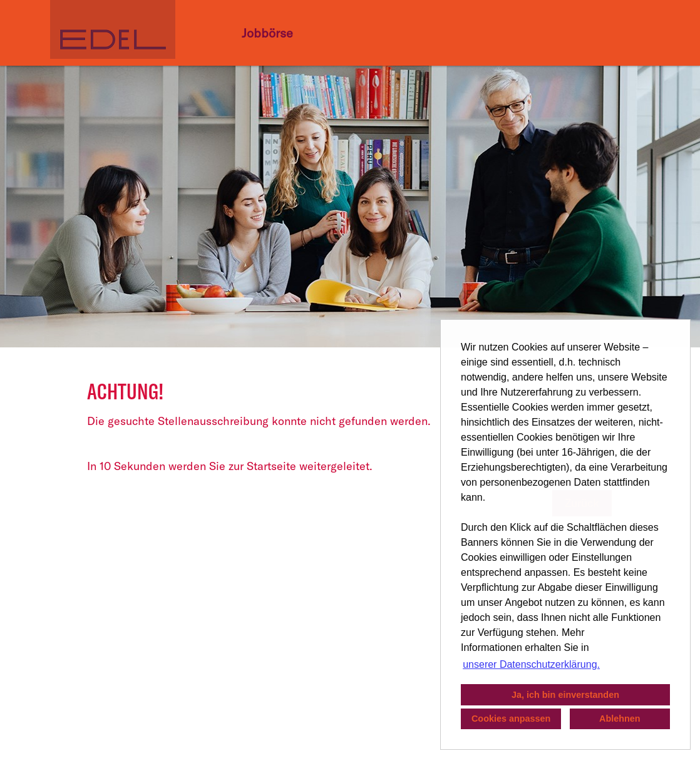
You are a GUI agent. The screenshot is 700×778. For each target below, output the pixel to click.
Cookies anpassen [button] (511, 719)
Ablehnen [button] (620, 719)
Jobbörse (267, 33)
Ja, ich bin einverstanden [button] (565, 695)
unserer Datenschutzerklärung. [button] (531, 664)
